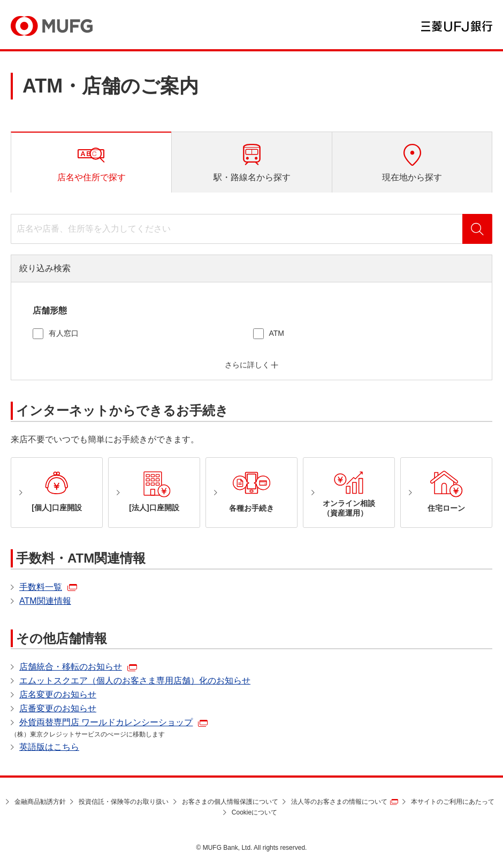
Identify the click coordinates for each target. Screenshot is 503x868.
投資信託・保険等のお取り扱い (124, 802)
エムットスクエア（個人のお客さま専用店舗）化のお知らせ (135, 681)
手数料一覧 (41, 587)
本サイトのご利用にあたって (453, 802)
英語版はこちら (49, 747)
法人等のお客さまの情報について (339, 802)
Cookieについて (254, 812)
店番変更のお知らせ (58, 708)
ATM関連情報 (45, 601)
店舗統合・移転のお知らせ (71, 667)
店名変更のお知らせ (58, 694)
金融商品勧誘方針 (40, 802)
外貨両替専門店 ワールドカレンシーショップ (106, 722)
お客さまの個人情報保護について (230, 802)
